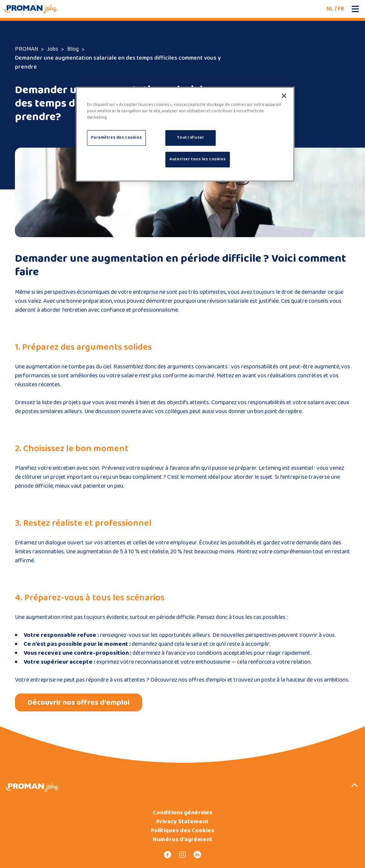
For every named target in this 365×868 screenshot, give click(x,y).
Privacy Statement (182, 822)
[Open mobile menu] (355, 9)
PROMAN (26, 49)
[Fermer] (284, 96)
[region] (185, 134)
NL (330, 9)
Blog (73, 49)
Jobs (53, 49)
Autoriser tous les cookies (198, 159)
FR (341, 9)
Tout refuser (191, 138)
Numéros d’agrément (182, 840)
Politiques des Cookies (182, 831)
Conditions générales (182, 813)
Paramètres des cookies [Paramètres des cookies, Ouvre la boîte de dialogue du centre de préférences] (117, 138)
